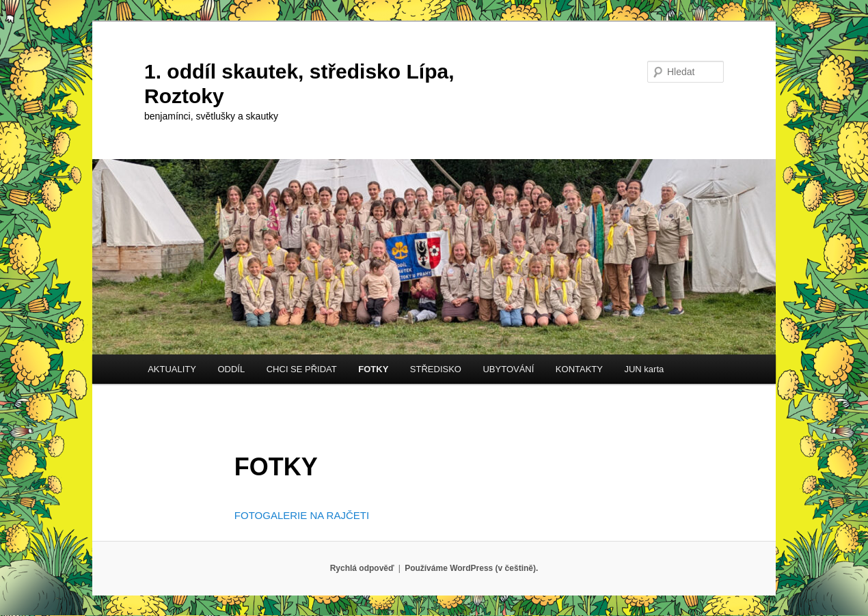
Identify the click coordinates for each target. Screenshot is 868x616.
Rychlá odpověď (362, 568)
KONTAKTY (579, 369)
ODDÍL (231, 369)
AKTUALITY (172, 369)
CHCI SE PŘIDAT (302, 369)
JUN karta (644, 369)
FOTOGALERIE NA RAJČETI (302, 515)
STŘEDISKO (436, 369)
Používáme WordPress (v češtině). (471, 568)
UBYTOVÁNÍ (508, 369)
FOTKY (373, 369)
